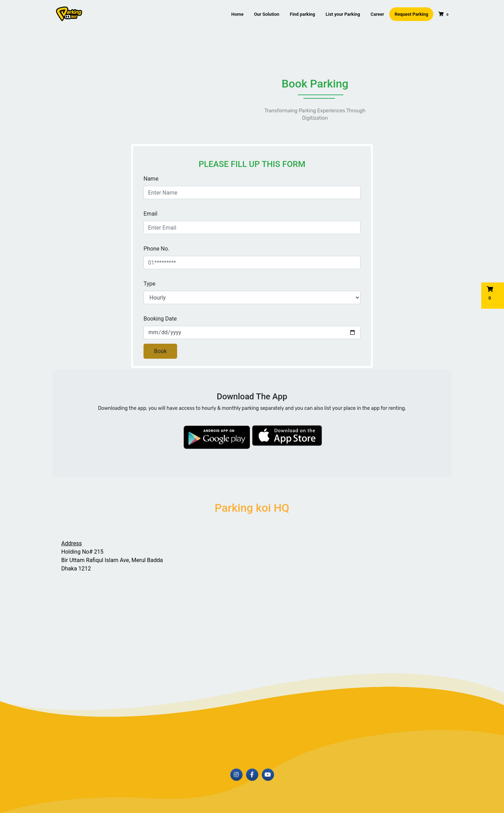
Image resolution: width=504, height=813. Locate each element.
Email (150, 214)
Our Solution (267, 14)
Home (237, 14)
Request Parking (411, 14)
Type (149, 284)
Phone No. (156, 249)
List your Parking (343, 14)
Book (160, 351)
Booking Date (160, 319)
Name (151, 179)
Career (377, 14)
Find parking (302, 14)
